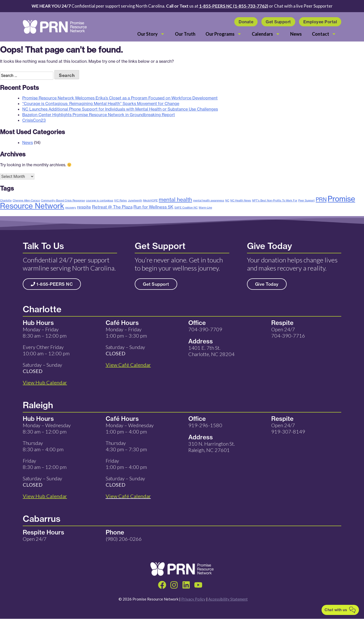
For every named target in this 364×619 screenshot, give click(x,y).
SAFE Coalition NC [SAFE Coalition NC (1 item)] (186, 208)
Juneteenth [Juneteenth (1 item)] (135, 200)
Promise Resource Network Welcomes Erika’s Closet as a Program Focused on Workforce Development (120, 98)
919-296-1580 (205, 425)
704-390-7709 (205, 329)
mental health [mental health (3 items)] (175, 199)
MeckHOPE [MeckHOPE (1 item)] (150, 200)
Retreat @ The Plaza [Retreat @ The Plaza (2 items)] (112, 207)
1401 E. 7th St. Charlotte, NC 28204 (211, 351)
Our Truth (185, 34)
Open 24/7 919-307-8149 (288, 428)
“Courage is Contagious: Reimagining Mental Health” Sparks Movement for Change (101, 104)
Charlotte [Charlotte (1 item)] (6, 200)
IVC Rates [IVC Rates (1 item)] (121, 200)
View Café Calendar (128, 496)
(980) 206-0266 (124, 539)
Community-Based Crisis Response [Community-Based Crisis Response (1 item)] (63, 200)
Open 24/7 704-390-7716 (288, 332)
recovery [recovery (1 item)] (71, 208)
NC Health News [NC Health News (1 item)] (241, 200)
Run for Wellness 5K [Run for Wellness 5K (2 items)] (153, 207)
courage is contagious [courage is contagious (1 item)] (100, 200)
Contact (324, 34)
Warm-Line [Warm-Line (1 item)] (205, 208)
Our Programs (224, 34)
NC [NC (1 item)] (227, 200)
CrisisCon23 (34, 120)
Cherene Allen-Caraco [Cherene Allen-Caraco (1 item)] (26, 200)
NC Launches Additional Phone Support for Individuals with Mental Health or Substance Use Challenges (120, 109)
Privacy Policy (193, 600)
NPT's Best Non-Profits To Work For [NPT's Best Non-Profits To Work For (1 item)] (275, 200)
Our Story (151, 34)
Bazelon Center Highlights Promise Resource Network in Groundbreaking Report (99, 115)
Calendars (266, 34)
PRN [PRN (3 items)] (321, 199)
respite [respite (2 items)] (84, 207)
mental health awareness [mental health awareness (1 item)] (209, 200)
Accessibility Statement (228, 600)
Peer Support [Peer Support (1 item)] (306, 200)
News (296, 34)
